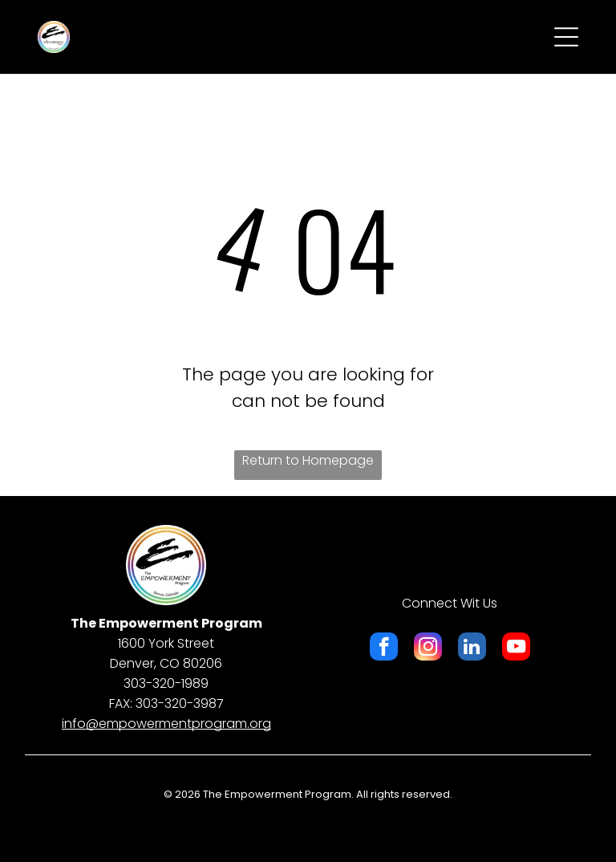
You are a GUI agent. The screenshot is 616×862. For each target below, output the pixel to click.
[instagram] (428, 649)
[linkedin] (472, 649)
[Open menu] (566, 37)
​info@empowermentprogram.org (166, 724)
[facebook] (384, 649)
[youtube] (516, 649)
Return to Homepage (308, 460)
